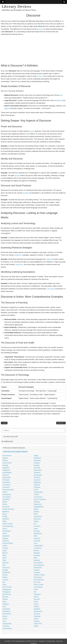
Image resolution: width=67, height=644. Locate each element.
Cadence (37, 485)
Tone (4, 621)
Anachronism (7, 463)
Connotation (7, 497)
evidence (59, 100)
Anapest (37, 465)
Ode (4, 565)
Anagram (37, 463)
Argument (37, 480)
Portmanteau (38, 587)
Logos (5, 551)
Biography (37, 482)
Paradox (37, 570)
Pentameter (38, 577)
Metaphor (37, 553)
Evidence (6, 519)
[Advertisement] (33, 49)
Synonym (37, 614)
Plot (4, 582)
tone (61, 95)
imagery (48, 259)
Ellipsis (36, 509)
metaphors (18, 255)
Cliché (36, 490)
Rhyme (36, 597)
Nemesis (5, 563)
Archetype (6, 480)
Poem (4, 585)
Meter (4, 555)
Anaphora (6, 468)
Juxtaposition (38, 546)
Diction (5, 504)
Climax (5, 492)
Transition (6, 626)
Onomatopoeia (39, 565)
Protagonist (6, 592)
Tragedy (37, 621)
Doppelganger (39, 507)
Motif (35, 558)
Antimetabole (7, 473)
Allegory (5, 458)
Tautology (37, 616)
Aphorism (6, 475)
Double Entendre (8, 509)
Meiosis (36, 551)
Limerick (5, 548)
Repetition (37, 594)
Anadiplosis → (61, 423)
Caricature (6, 487)
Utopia (36, 626)
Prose (36, 589)
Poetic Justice (39, 585)
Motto (4, 560)
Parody (5, 575)
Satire (4, 602)
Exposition (37, 519)
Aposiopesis (38, 475)
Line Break (38, 548)
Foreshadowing (8, 526)
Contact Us (42, 641)
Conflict (36, 495)
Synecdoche (38, 611)
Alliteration (37, 458)
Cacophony (6, 485)
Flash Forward (7, 524)
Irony (36, 543)
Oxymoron (6, 568)
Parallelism (6, 572)
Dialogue (37, 502)
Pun (35, 592)
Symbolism (6, 611)
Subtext (36, 607)
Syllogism (37, 609)
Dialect (5, 502)
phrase (17, 176)
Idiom (36, 536)
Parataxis (37, 572)
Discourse (6, 507)
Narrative (37, 560)
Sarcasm (37, 599)
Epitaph (36, 512)
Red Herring (7, 594)
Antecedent (38, 470)
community (51, 289)
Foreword (37, 526)
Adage (36, 456)
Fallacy (36, 521)
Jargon (5, 546)
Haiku (36, 529)
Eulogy (5, 516)
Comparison (7, 495)
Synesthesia (7, 614)
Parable (5, 570)
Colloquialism (38, 492)
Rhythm (5, 599)
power (32, 131)
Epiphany (6, 512)
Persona (5, 580)
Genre (5, 529)
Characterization (8, 490)
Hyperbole (6, 536)
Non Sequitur (38, 563)
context (39, 76)
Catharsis (37, 487)
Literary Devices (16, 6)
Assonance (6, 482)
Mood (4, 558)
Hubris (5, 533)
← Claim (4, 423)
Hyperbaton (38, 533)
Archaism (37, 477)
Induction (37, 538)
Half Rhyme (7, 531)
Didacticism (38, 504)
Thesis (36, 619)
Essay (5, 514)
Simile (36, 602)
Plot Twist (37, 582)
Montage (37, 555)
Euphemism (38, 516)
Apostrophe (6, 477)
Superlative (6, 609)
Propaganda (7, 589)
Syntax (5, 616)
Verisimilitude (7, 628)
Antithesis (37, 473)
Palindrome (38, 568)
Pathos (5, 577)
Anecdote (37, 468)
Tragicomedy (7, 624)
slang (41, 29)
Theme (5, 619)
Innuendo (37, 541)
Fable (4, 521)
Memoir (5, 553)
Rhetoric (5, 597)
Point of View (7, 587)
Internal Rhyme (8, 543)
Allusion (5, 460)
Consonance (38, 497)
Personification (39, 580)
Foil (35, 524)
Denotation (6, 499)
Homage (37, 531)
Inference (6, 541)
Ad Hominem (7, 456)
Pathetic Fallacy (39, 575)
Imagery (5, 538)
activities (26, 193)
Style (4, 607)
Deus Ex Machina (40, 499)
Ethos (36, 514)
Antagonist (6, 470)
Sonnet (36, 604)
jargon (7, 108)
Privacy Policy (51, 641)
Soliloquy (6, 604)
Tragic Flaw (38, 624)
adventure (19, 264)
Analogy (5, 465)
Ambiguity (37, 460)
